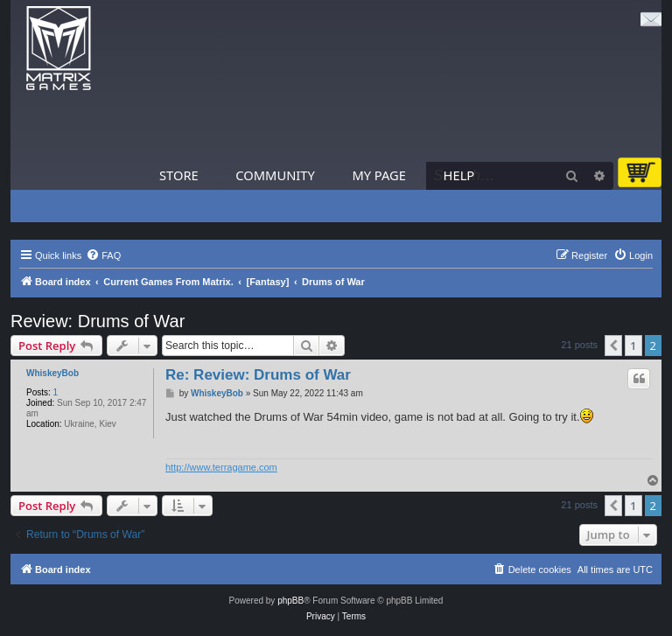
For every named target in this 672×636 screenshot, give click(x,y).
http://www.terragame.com (221, 467)
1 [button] (633, 346)
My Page (379, 175)
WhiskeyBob (52, 373)
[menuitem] (103, 255)
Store (179, 175)
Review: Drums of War (98, 321)
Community (275, 175)
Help (459, 175)
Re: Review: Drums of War (258, 375)
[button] (613, 346)
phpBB (290, 601)
